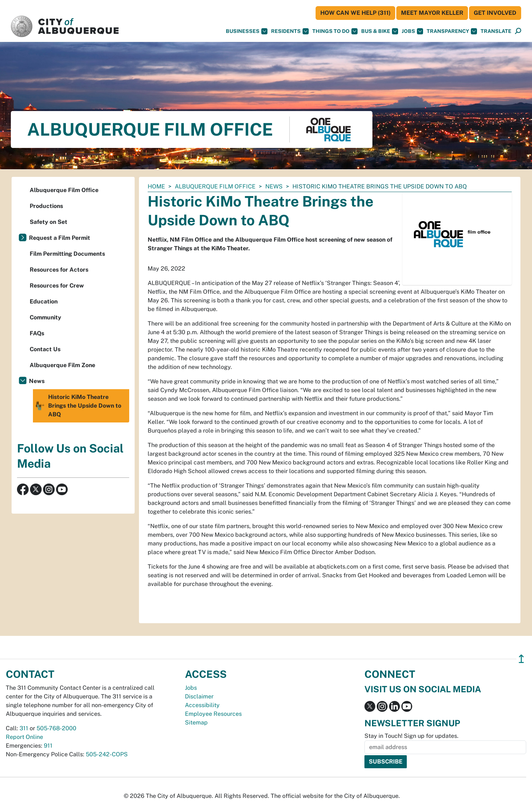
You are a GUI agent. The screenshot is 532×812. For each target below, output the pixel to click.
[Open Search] (518, 31)
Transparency (452, 31)
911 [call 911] (48, 746)
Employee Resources (213, 714)
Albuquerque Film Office (215, 186)
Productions (46, 206)
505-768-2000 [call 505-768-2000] (56, 728)
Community (45, 317)
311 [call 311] (24, 728)
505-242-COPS (107, 754)
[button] (496, 31)
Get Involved (495, 13)
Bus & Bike (380, 31)
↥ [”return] (521, 659)
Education (44, 301)
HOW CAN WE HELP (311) (355, 13)
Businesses (247, 31)
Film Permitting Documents (67, 254)
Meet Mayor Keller (432, 13)
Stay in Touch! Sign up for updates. (411, 736)
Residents (290, 31)
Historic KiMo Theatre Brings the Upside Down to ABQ (78, 406)
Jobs (412, 31)
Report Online (24, 737)
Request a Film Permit (60, 238)
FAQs (37, 333)
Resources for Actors (59, 270)
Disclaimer (199, 696)
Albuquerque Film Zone (62, 365)
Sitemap (196, 722)
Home (156, 186)
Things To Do (335, 31)
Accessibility (202, 705)
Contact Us (45, 349)
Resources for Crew (57, 286)
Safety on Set (48, 222)
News (274, 186)
